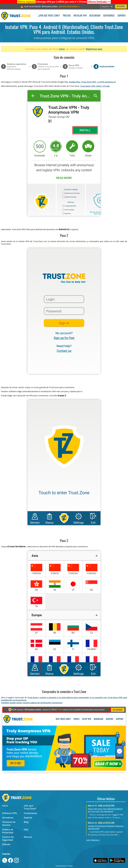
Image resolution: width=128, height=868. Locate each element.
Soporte (122, 16)
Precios (67, 16)
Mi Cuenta (121, 7)
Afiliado (6, 844)
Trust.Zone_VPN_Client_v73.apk (95, 86)
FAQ (26, 829)
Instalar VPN (80, 16)
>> (99, 2)
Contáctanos (30, 813)
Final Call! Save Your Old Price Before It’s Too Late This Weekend (105, 810)
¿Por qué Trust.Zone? (49, 16)
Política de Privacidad (8, 831)
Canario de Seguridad (8, 838)
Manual (28, 837)
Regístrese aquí (94, 49)
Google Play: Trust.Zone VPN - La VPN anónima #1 (92, 82)
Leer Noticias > (93, 840)
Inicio (5, 806)
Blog (26, 822)
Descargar (95, 16)
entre (62, 49)
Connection (57, 703)
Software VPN (9, 813)
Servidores (109, 16)
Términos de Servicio (9, 823)
